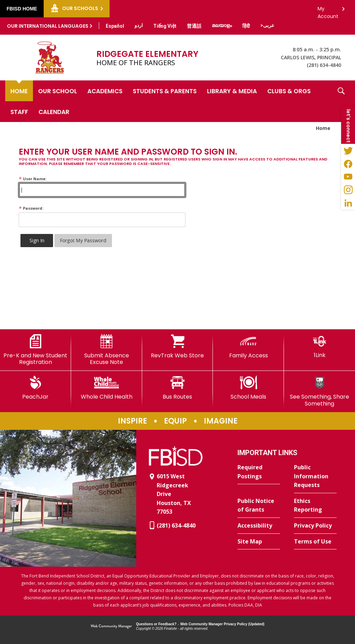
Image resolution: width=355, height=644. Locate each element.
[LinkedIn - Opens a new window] (348, 203)
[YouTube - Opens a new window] (348, 177)
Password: (31, 208)
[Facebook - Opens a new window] (348, 164)
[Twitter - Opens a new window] (348, 150)
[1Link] (319, 346)
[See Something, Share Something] (319, 391)
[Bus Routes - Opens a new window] (178, 388)
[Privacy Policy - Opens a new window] (315, 526)
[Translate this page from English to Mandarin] (194, 26)
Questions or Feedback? (156, 624)
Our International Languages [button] (48, 26)
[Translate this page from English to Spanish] (115, 26)
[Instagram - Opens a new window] (348, 190)
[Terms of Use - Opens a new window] (315, 542)
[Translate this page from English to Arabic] (267, 25)
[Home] (19, 91)
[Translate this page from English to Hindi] (246, 26)
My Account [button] (328, 11)
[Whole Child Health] (107, 388)
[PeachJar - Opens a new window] (36, 388)
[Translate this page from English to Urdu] (139, 25)
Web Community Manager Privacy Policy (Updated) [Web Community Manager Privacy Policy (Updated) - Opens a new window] (222, 624)
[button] (341, 101)
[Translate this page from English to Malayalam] (222, 25)
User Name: (33, 179)
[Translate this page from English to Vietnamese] (165, 26)
